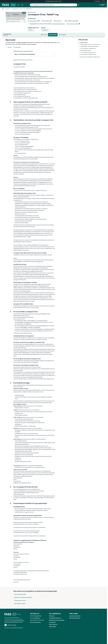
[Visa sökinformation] (79, 5)
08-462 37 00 (38, 616)
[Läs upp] (9, 47)
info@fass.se (37, 618)
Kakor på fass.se (53, 624)
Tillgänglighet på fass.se (55, 618)
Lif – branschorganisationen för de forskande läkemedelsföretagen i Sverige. (14, 621)
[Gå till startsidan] (6, 5)
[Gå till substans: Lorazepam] (46, 30)
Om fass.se (52, 616)
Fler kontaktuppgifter (36, 622)
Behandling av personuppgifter (57, 620)
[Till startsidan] (3, 9)
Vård (18, 5)
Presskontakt (52, 622)
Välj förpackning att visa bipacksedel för (23, 51)
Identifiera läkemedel (75, 618)
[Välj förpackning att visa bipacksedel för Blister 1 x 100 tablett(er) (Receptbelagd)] (34, 54)
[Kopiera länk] (17, 47)
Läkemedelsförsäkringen (59, 24)
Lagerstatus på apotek (75, 616)
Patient (13, 5)
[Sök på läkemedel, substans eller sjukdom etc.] (55, 5)
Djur (22, 5)
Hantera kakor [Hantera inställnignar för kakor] (53, 626)
